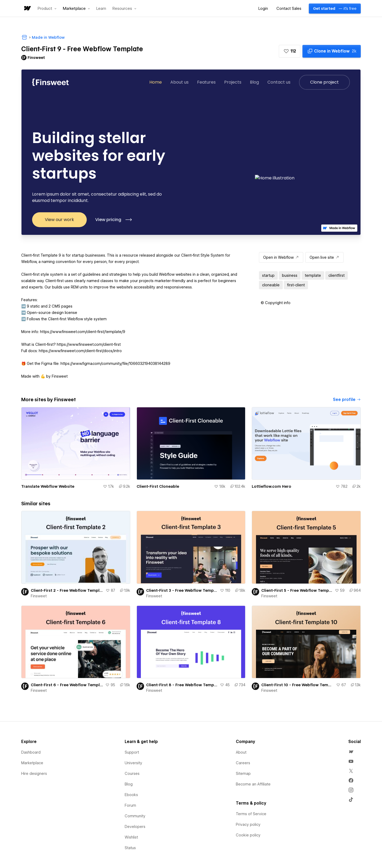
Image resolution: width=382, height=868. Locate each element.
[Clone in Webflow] (332, 51)
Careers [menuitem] (243, 763)
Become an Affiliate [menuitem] (253, 784)
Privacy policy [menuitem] (248, 824)
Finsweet (39, 596)
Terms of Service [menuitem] (251, 814)
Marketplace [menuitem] (32, 763)
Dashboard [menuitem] (31, 752)
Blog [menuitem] (129, 784)
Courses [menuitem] (132, 774)
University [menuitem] (133, 763)
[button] (47, 8)
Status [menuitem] (130, 848)
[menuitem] (351, 752)
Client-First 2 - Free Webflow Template (67, 590)
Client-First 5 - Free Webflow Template (297, 590)
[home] (27, 9)
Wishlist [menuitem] (131, 837)
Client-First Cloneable (158, 486)
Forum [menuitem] (130, 805)
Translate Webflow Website (48, 486)
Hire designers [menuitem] (34, 774)
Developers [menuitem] (135, 827)
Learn (101, 9)
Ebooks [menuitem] (131, 795)
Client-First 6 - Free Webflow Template (67, 685)
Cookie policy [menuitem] (248, 835)
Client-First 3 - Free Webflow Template (182, 590)
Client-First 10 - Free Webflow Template (298, 685)
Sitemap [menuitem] (243, 774)
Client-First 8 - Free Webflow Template (182, 685)
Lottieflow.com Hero (272, 486)
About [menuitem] (241, 752)
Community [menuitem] (135, 816)
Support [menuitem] (132, 752)
